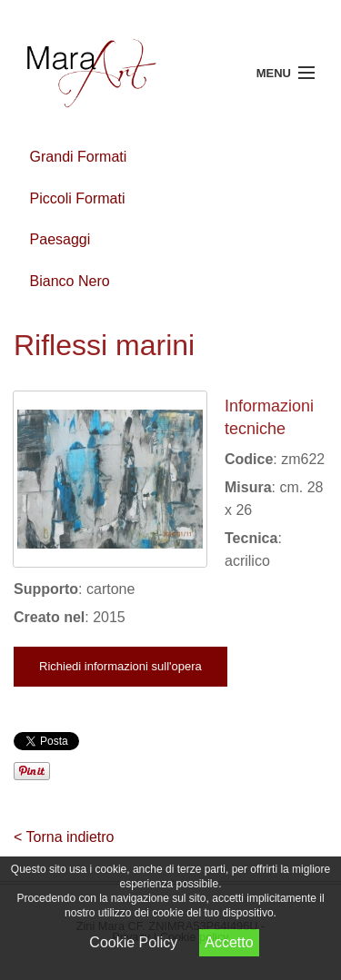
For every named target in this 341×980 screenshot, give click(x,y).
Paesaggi (60, 239)
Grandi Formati (79, 157)
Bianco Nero (70, 281)
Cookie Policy (133, 942)
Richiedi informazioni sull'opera (120, 666)
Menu (274, 73)
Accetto (229, 942)
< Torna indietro (64, 837)
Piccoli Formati (78, 198)
